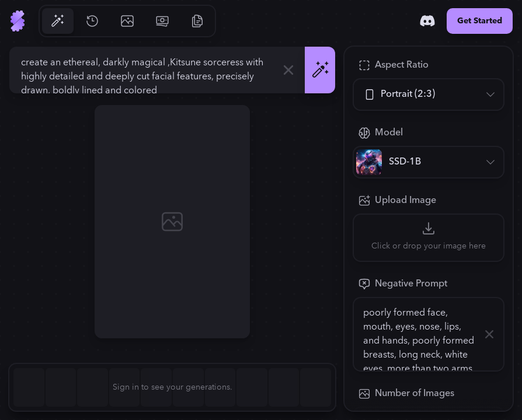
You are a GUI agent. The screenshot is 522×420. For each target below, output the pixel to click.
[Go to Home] (18, 21)
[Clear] (288, 70)
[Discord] (427, 21)
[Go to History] (92, 21)
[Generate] (320, 70)
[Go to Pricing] (162, 21)
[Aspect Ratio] (429, 94)
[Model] (429, 162)
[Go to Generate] (57, 21)
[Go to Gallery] (127, 21)
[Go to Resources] (197, 21)
